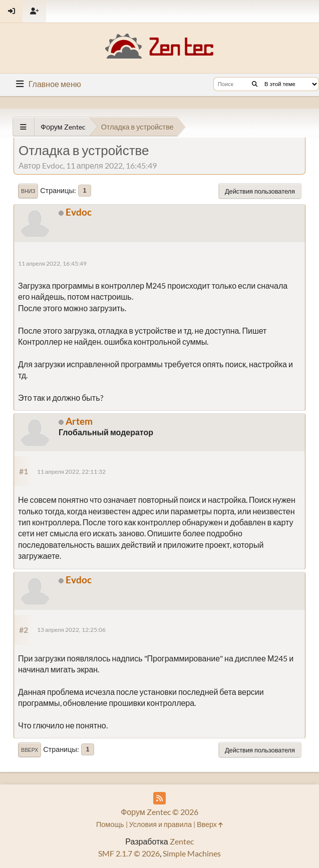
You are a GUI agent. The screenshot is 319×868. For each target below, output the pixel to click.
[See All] (23, 127)
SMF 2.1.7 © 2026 (129, 853)
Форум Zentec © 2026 (159, 812)
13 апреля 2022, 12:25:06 (71, 630)
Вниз (28, 191)
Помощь (110, 824)
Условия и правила (161, 824)
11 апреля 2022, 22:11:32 (71, 472)
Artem (79, 421)
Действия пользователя (260, 191)
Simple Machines (192, 853)
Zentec (182, 841)
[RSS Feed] (159, 798)
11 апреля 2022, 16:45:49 (52, 263)
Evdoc (79, 212)
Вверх (30, 750)
